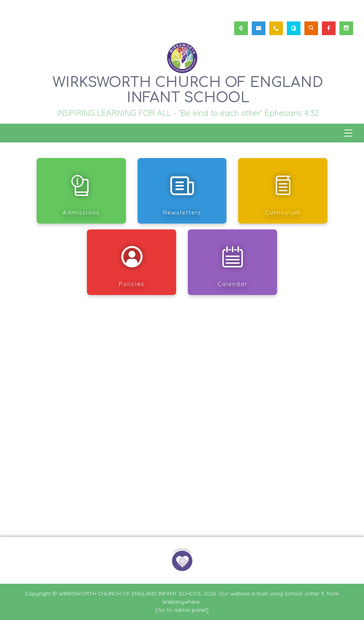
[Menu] (348, 133)
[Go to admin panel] (182, 610)
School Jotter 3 (304, 593)
